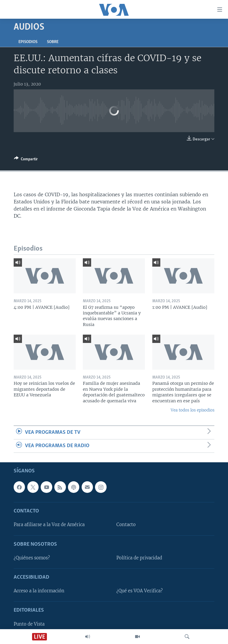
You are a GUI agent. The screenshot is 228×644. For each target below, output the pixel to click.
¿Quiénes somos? (32, 558)
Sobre (53, 42)
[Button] (26, 160)
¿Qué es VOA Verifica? (140, 591)
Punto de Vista (29, 624)
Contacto (126, 525)
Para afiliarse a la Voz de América (49, 525)
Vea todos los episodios (193, 410)
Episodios (28, 42)
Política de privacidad (139, 558)
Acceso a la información (39, 591)
